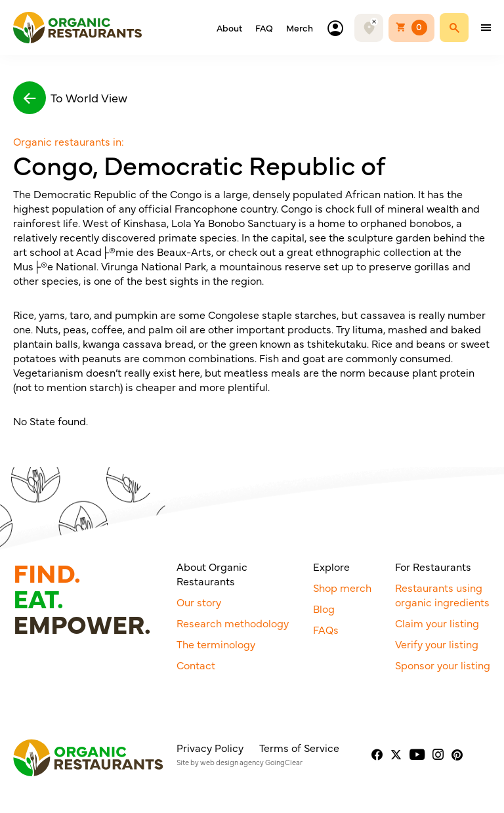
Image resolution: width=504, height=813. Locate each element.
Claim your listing (437, 623)
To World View (70, 98)
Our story (199, 602)
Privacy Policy (210, 747)
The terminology (216, 644)
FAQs (326, 629)
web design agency (232, 762)
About (229, 28)
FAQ (264, 28)
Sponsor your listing (443, 665)
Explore (331, 566)
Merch (300, 28)
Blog (324, 608)
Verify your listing (437, 644)
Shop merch (342, 587)
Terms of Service (299, 747)
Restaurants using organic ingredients (442, 594)
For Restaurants (433, 566)
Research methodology (233, 623)
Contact (196, 665)
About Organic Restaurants (212, 573)
